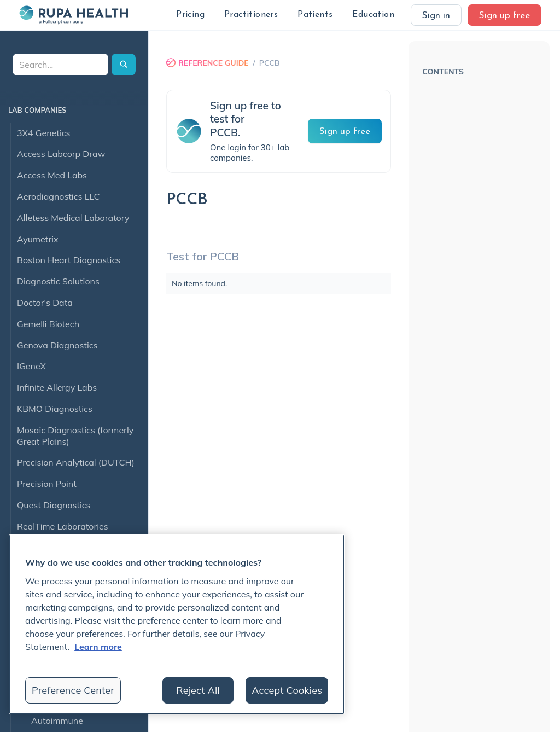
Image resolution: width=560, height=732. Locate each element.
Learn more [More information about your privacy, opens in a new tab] (98, 647)
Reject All (198, 690)
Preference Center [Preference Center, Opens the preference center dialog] (73, 690)
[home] (73, 15)
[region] (177, 624)
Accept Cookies (287, 690)
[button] (190, 15)
